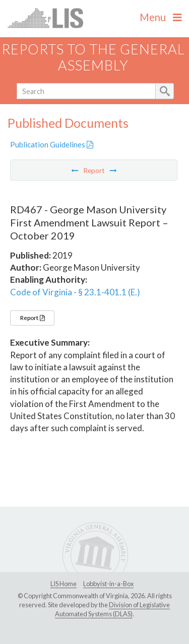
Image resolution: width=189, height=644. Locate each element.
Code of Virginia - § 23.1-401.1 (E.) (75, 292)
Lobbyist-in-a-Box (108, 584)
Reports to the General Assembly (93, 57)
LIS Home (64, 584)
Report (32, 318)
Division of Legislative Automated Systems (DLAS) (112, 609)
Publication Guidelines (52, 144)
